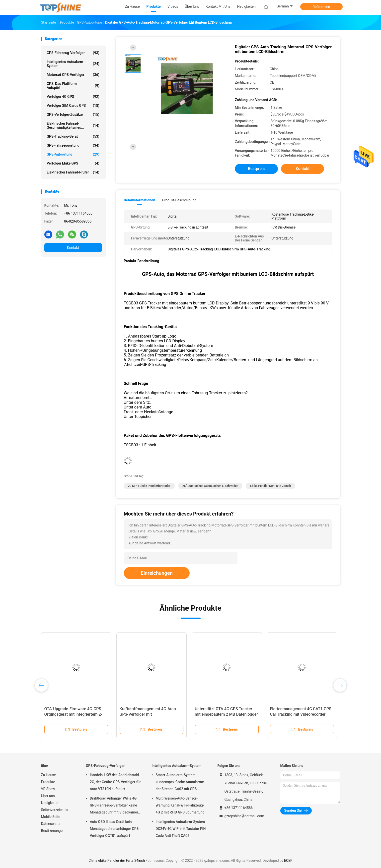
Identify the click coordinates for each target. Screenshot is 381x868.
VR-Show (48, 789)
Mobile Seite (51, 817)
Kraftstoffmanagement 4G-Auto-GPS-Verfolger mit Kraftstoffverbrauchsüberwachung (150, 714)
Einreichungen (157, 573)
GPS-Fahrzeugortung (73, 145)
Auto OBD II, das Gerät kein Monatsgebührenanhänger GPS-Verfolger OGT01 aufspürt (115, 829)
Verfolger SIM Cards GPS (73, 106)
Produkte (48, 782)
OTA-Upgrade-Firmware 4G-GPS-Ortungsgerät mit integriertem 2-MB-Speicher (74, 714)
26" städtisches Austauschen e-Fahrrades (210, 486)
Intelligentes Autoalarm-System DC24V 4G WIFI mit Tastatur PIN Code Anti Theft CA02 (181, 829)
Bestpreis (256, 169)
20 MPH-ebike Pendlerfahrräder (149, 486)
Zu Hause (48, 775)
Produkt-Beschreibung (179, 200)
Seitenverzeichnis (55, 810)
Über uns (48, 796)
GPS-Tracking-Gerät (73, 136)
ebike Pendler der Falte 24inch (270, 486)
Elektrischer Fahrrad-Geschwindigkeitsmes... (73, 125)
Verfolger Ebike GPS (73, 163)
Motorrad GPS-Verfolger (73, 75)
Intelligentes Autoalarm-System (73, 64)
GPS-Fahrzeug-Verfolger (73, 53)
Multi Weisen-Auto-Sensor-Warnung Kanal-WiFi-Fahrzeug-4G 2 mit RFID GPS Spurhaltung (180, 805)
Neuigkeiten (50, 803)
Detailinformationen (140, 200)
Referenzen (321, 7)
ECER (288, 861)
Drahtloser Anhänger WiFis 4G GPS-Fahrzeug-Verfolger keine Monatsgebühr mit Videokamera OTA (115, 806)
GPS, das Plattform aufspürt (73, 86)
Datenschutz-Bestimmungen (53, 827)
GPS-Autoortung (73, 154)
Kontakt (73, 248)
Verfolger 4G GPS (73, 97)
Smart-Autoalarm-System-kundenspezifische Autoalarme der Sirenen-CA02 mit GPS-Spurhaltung (180, 783)
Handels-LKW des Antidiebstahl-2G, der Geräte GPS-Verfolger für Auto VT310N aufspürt (115, 782)
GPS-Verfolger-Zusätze (73, 115)
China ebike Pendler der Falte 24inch (117, 861)
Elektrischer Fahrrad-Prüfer (73, 172)
